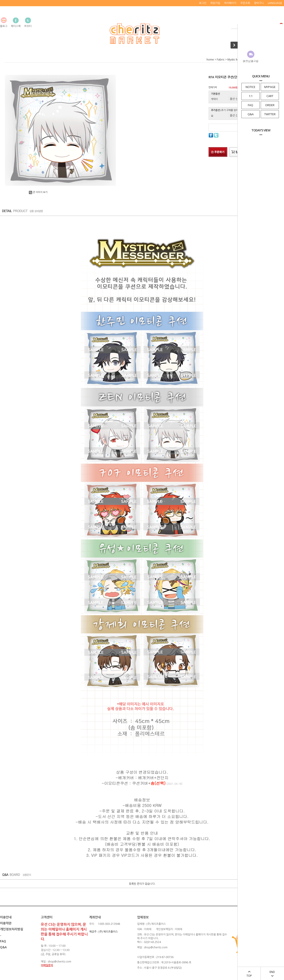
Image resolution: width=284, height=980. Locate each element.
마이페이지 (230, 3)
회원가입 (215, 3)
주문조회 (245, 3)
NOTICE (250, 87)
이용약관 (6, 923)
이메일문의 (47, 965)
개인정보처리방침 (12, 929)
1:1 (251, 96)
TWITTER (270, 114)
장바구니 (259, 3)
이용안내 (6, 917)
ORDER (270, 105)
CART (270, 96)
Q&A (251, 114)
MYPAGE (270, 87)
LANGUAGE (275, 3)
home (210, 60)
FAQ (250, 105)
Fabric (221, 60)
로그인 (203, 3)
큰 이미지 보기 (38, 192)
